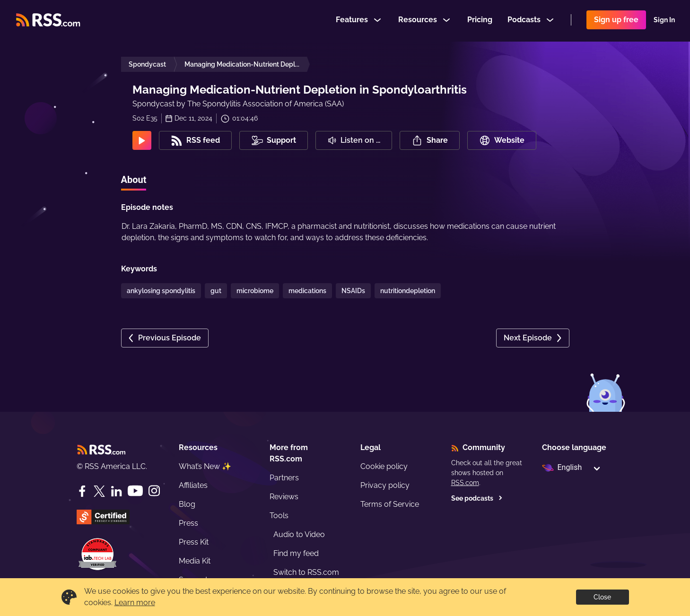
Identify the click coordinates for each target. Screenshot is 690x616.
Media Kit (195, 561)
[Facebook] (82, 491)
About (134, 180)
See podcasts (477, 498)
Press (188, 523)
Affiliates (193, 485)
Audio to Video (299, 534)
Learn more (135, 603)
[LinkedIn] (116, 491)
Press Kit (194, 542)
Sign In (664, 21)
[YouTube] (135, 491)
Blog (187, 504)
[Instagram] (154, 491)
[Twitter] (99, 491)
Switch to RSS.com (306, 572)
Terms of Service (390, 504)
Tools (279, 516)
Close (602, 597)
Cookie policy (384, 466)
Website (502, 140)
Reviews (284, 497)
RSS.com (465, 483)
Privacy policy (385, 485)
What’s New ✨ (205, 466)
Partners (284, 478)
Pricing (480, 21)
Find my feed (296, 553)
